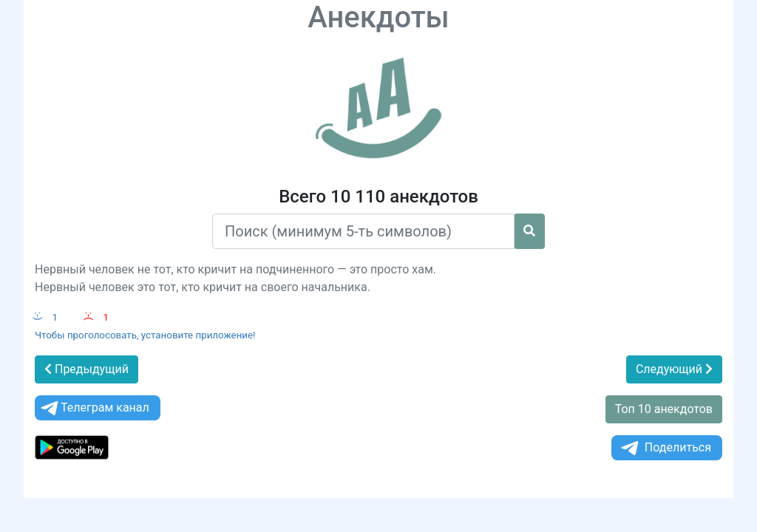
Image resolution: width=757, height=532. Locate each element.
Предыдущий (86, 369)
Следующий (674, 369)
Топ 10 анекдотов (664, 409)
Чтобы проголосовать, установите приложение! (145, 335)
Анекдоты (378, 17)
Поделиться (665, 448)
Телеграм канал (94, 408)
